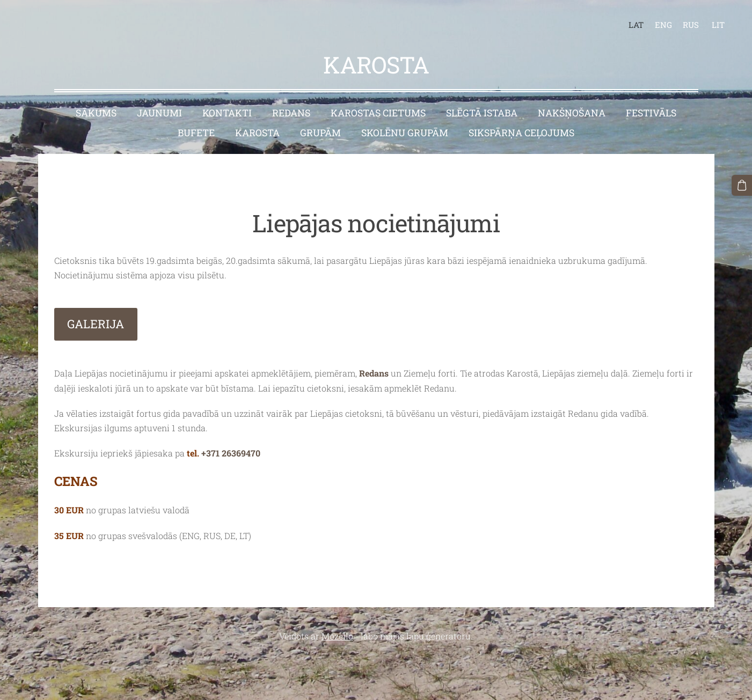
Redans (375, 373)
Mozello (337, 636)
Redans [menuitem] (291, 113)
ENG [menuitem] (663, 25)
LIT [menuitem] (718, 25)
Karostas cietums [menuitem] (378, 113)
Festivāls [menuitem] (651, 113)
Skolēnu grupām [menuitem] (405, 133)
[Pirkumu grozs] (742, 185)
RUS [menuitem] (691, 25)
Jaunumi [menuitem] (159, 113)
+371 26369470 (231, 453)
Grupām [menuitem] (320, 133)
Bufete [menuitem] (196, 133)
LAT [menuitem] (636, 25)
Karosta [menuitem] (257, 133)
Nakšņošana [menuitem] (572, 113)
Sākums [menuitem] (96, 113)
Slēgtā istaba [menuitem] (482, 113)
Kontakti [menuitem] (227, 113)
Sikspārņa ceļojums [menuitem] (521, 133)
